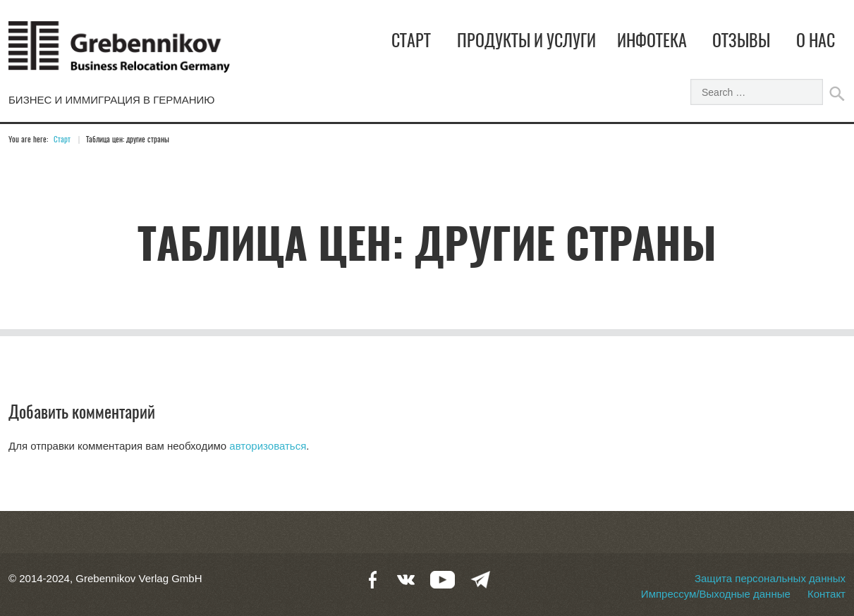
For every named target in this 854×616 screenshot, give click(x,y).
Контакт (826, 594)
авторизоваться (268, 446)
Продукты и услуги (526, 42)
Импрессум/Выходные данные (716, 594)
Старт (411, 42)
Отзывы (741, 42)
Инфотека (652, 42)
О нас (816, 42)
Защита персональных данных (770, 578)
